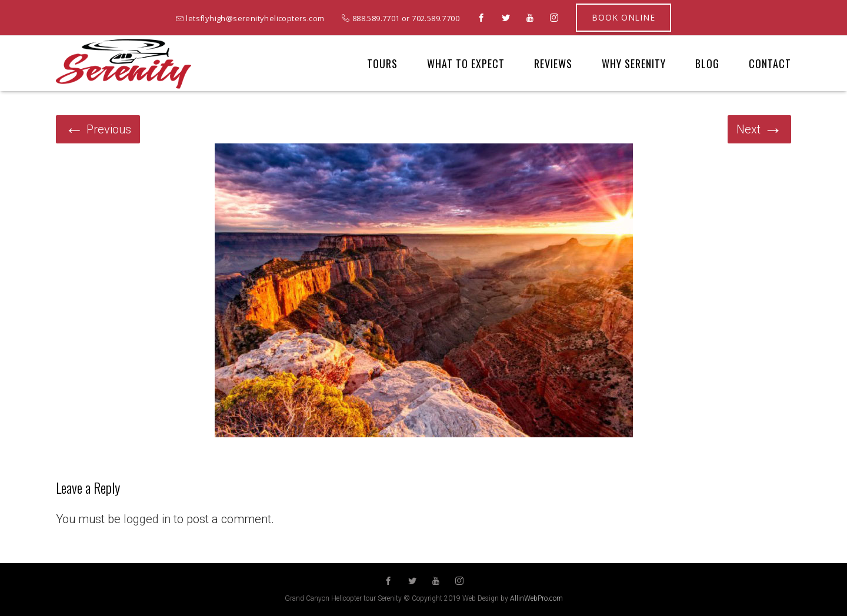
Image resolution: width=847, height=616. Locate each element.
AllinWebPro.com (536, 598)
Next (759, 129)
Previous (98, 129)
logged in (147, 519)
